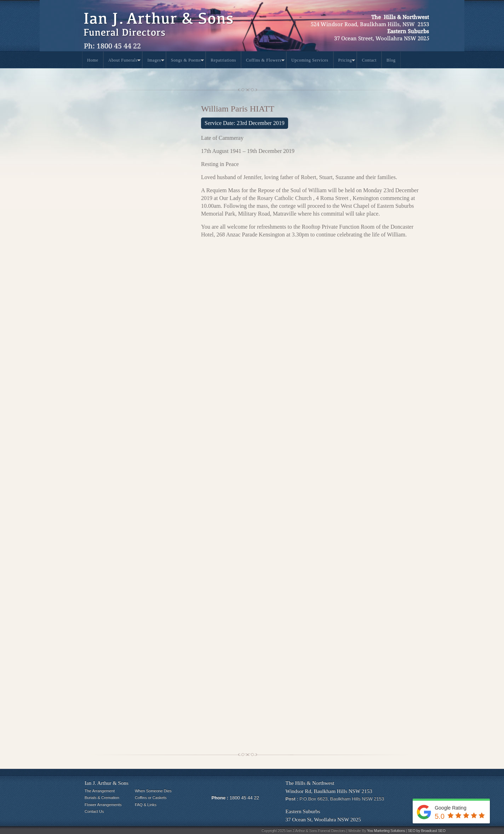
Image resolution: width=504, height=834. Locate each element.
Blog (391, 60)
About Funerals (125, 61)
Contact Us (94, 811)
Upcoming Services (310, 60)
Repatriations (223, 60)
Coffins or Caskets (151, 798)
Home (93, 60)
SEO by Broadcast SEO (427, 831)
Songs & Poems (187, 61)
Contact (369, 60)
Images (156, 61)
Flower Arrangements (103, 805)
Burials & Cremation (102, 798)
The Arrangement (100, 791)
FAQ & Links (146, 805)
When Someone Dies (153, 791)
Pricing (347, 61)
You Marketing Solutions (386, 831)
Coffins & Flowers (265, 61)
